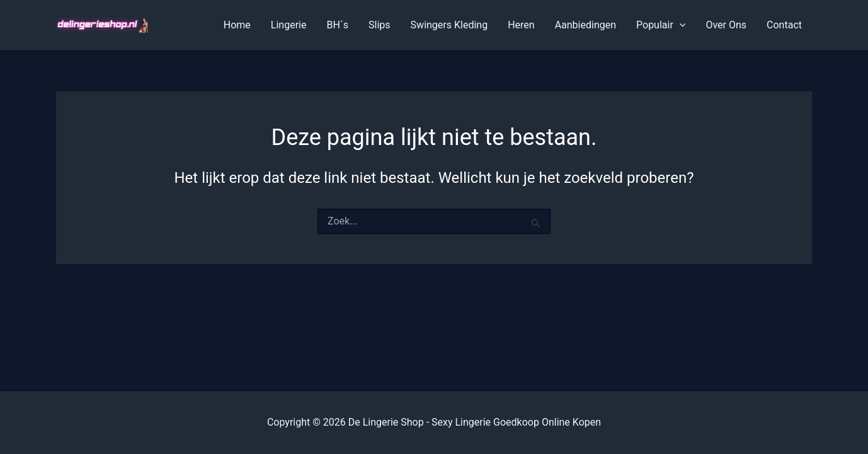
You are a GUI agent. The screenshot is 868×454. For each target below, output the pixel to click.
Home (237, 25)
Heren (521, 25)
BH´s (337, 25)
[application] (680, 25)
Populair (661, 25)
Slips (380, 25)
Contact (784, 25)
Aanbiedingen (585, 25)
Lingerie (289, 25)
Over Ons (726, 25)
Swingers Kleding (449, 25)
